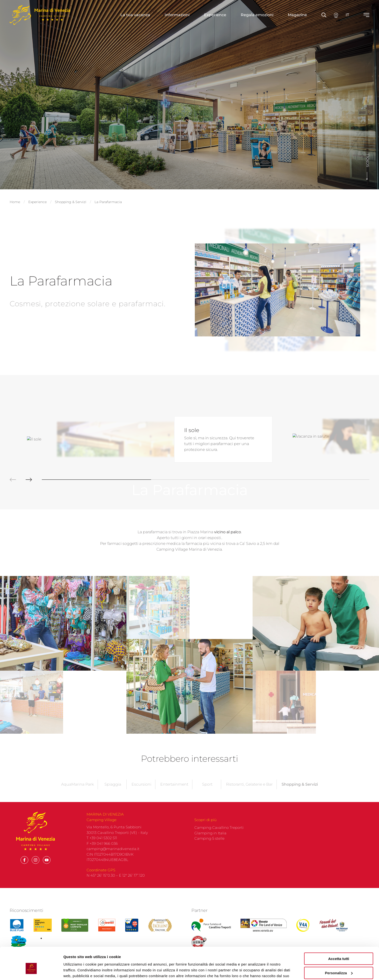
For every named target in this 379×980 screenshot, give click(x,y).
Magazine (297, 15)
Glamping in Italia (210, 753)
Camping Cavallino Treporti (219, 748)
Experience (215, 15)
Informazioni (177, 15)
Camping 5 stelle (209, 759)
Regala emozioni (257, 15)
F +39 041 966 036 (102, 764)
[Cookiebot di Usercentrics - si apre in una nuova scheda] (31, 971)
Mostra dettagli (76, 970)
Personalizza (339, 948)
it (347, 15)
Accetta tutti (339, 934)
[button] (8, 400)
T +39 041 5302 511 (102, 758)
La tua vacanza (135, 15)
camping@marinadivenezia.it (113, 769)
